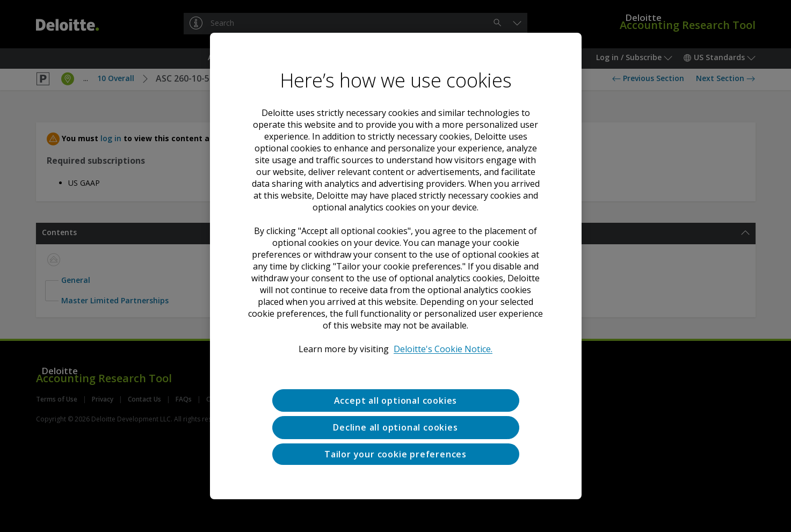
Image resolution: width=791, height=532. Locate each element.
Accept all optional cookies (396, 400)
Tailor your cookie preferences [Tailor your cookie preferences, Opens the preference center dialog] (396, 454)
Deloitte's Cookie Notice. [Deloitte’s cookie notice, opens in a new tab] (443, 349)
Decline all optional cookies (395, 427)
